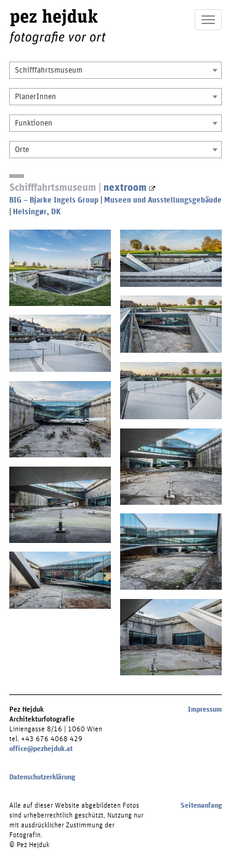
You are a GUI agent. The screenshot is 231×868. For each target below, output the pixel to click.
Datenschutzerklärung (42, 777)
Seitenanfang (201, 805)
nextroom (129, 187)
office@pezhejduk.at (41, 749)
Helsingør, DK (37, 211)
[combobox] (115, 70)
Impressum (205, 709)
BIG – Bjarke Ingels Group (54, 200)
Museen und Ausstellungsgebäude (163, 200)
